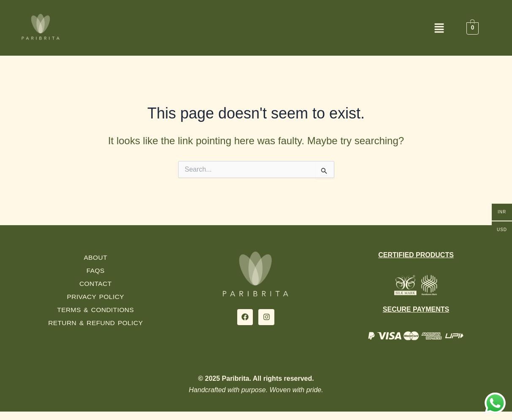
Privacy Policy (96, 297)
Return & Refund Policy (96, 323)
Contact (96, 284)
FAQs (95, 271)
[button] (256, 29)
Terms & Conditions (96, 310)
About (96, 257)
